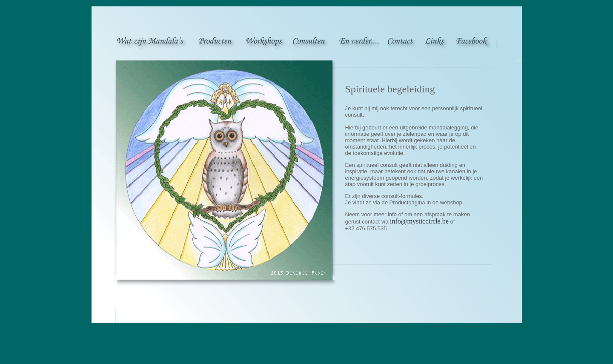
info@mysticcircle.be (419, 221)
